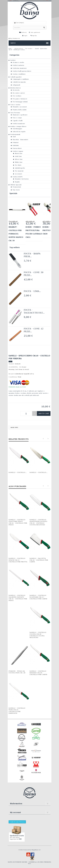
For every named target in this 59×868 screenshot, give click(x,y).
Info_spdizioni (35, 32)
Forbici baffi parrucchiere (22, 71)
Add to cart (44, 413)
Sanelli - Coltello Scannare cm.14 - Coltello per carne (38, 597)
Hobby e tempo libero (18, 126)
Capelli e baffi (18, 121)
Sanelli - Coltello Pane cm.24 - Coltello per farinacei (17, 711)
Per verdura (29, 49)
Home (10, 49)
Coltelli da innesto (19, 82)
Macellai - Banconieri (20, 140)
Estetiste (16, 145)
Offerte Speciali (16, 185)
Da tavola (16, 90)
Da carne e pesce (19, 93)
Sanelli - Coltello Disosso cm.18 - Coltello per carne (38, 673)
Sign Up (34, 35)
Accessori (18, 174)
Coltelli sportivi (16, 77)
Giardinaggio (17, 129)
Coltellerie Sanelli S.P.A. (24, 374)
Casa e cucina (15, 105)
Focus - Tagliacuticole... (34, 311)
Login (25, 35)
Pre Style (18, 165)
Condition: (13, 377)
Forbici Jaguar (18, 151)
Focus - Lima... (32, 291)
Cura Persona (15, 113)
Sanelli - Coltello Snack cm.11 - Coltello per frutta (18, 560)
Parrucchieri (17, 148)
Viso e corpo (17, 118)
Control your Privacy (17, 822)
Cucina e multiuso (19, 74)
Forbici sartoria (18, 65)
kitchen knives (19, 49)
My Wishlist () (15, 38)
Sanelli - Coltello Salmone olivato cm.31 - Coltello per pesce (18, 598)
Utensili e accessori (20, 107)
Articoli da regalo (19, 132)
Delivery (24, 32)
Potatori (16, 142)
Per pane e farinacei (20, 99)
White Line (19, 162)
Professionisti (15, 134)
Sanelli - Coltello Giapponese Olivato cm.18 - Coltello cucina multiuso (38, 522)
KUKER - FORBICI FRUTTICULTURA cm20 (50, 230)
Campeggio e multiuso (21, 79)
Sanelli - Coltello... (18, 472)
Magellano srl (36, 850)
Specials (13, 193)
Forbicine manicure (20, 68)
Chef (14, 137)
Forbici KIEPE (18, 177)
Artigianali (16, 85)
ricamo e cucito (18, 62)
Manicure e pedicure (20, 115)
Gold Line (18, 156)
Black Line (19, 153)
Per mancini (19, 171)
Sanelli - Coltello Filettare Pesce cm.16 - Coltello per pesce (18, 522)
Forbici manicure (19, 124)
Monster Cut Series (22, 179)
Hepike (17, 182)
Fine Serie (16, 190)
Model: (12, 364)
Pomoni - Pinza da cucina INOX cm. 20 (17, 672)
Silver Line (19, 159)
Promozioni (17, 187)
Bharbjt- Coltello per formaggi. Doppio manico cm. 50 (16, 234)
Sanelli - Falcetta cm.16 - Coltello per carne (39, 560)
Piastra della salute (20, 110)
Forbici (13, 60)
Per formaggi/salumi (20, 102)
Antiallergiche (20, 168)
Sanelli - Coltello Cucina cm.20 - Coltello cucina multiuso (38, 635)
